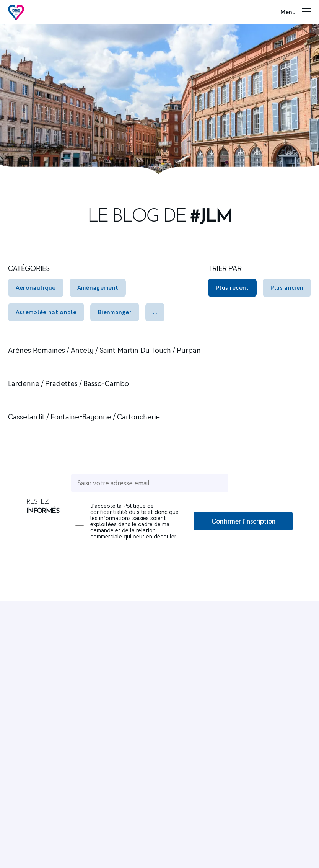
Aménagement (98, 287)
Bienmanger (115, 312)
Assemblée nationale (46, 312)
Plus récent (232, 287)
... (155, 312)
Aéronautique (36, 287)
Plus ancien (287, 287)
